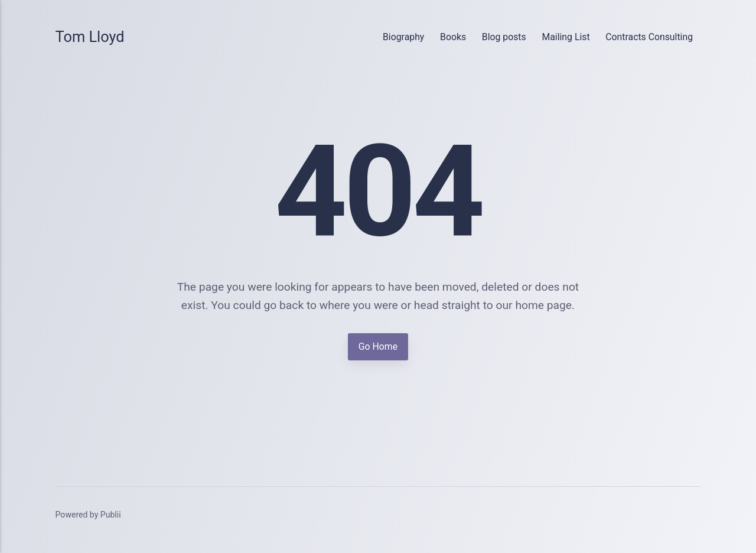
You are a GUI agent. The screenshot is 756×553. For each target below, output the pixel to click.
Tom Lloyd (90, 37)
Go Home (378, 347)
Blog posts (504, 37)
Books (453, 37)
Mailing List (566, 37)
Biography (403, 37)
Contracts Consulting (649, 37)
